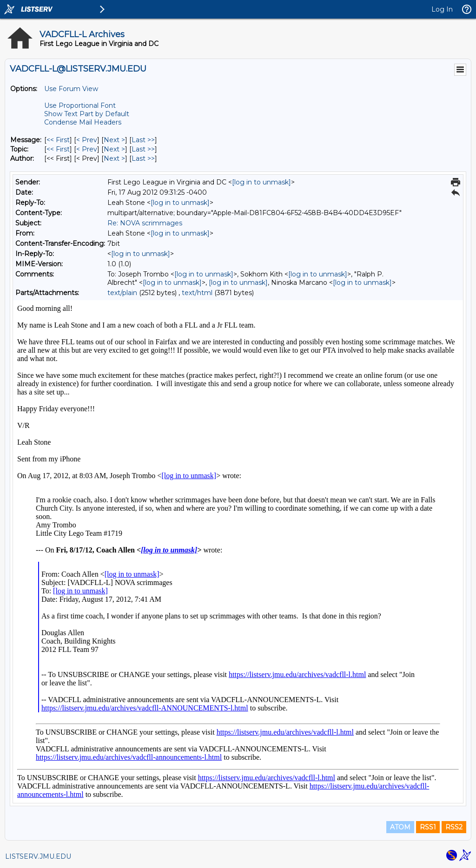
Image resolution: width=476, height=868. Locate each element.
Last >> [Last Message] (143, 140)
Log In (442, 9)
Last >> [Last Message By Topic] (143, 149)
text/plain (122, 293)
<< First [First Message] (58, 140)
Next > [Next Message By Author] (114, 158)
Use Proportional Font (80, 105)
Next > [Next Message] (114, 140)
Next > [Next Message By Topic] (114, 149)
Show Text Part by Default (87, 114)
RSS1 (428, 827)
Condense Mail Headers (83, 122)
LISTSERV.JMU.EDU (38, 856)
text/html (197, 293)
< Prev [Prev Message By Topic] (87, 149)
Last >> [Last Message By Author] (143, 158)
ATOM (400, 827)
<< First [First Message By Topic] (58, 149)
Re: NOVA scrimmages (145, 223)
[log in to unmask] (261, 182)
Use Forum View (71, 89)
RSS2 (454, 827)
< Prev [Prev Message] (87, 140)
